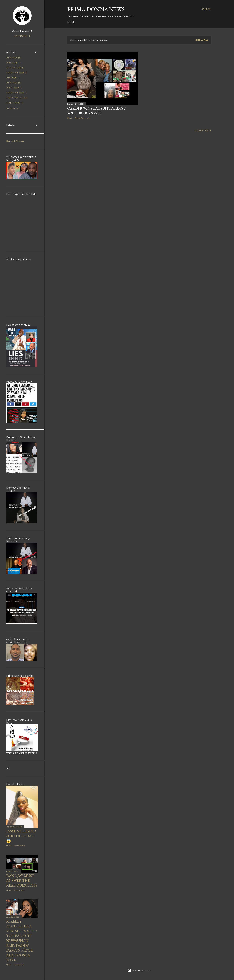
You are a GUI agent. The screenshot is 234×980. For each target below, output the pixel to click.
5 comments (19, 890)
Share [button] (70, 118)
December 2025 (17, 73)
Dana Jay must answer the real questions (22, 880)
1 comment (19, 965)
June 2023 (13, 83)
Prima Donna (22, 30)
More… (72, 22)
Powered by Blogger (139, 970)
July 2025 (13, 78)
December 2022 (17, 93)
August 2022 (15, 103)
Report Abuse (15, 141)
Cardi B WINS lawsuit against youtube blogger (96, 111)
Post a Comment (83, 118)
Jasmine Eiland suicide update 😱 (21, 836)
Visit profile (22, 36)
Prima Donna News (96, 9)
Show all (202, 40)
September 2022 (17, 98)
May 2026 (13, 63)
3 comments (19, 846)
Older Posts (203, 131)
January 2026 (15, 68)
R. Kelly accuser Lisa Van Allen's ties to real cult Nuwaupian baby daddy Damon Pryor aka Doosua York (22, 941)
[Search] (206, 9)
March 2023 (14, 88)
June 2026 (13, 58)
